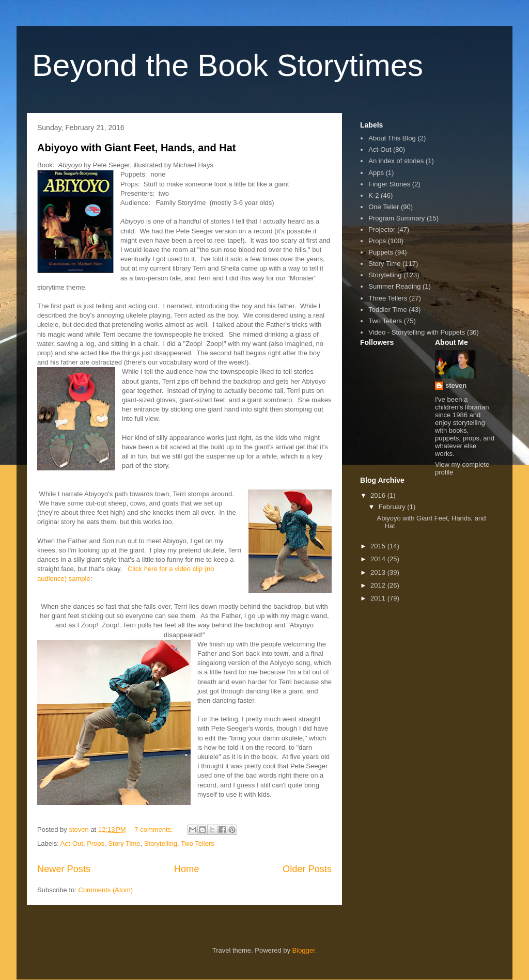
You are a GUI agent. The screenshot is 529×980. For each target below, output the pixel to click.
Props (96, 843)
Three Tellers (388, 298)
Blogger (304, 950)
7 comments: (154, 829)
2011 (379, 598)
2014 (379, 559)
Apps (376, 173)
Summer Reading (394, 286)
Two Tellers (198, 843)
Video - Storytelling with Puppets (417, 332)
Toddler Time (387, 310)
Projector (382, 230)
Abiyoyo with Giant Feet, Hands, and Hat (136, 148)
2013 (379, 572)
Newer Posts (64, 869)
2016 (379, 495)
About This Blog (392, 138)
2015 (379, 546)
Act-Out (72, 843)
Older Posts (307, 869)
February (393, 507)
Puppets (381, 252)
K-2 (374, 195)
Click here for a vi (153, 569)
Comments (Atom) (106, 890)
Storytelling (161, 843)
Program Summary (396, 218)
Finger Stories (389, 184)
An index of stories (396, 161)
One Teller (384, 207)
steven (456, 385)
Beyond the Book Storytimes (228, 65)
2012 (379, 585)
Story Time (124, 843)
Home (187, 869)
